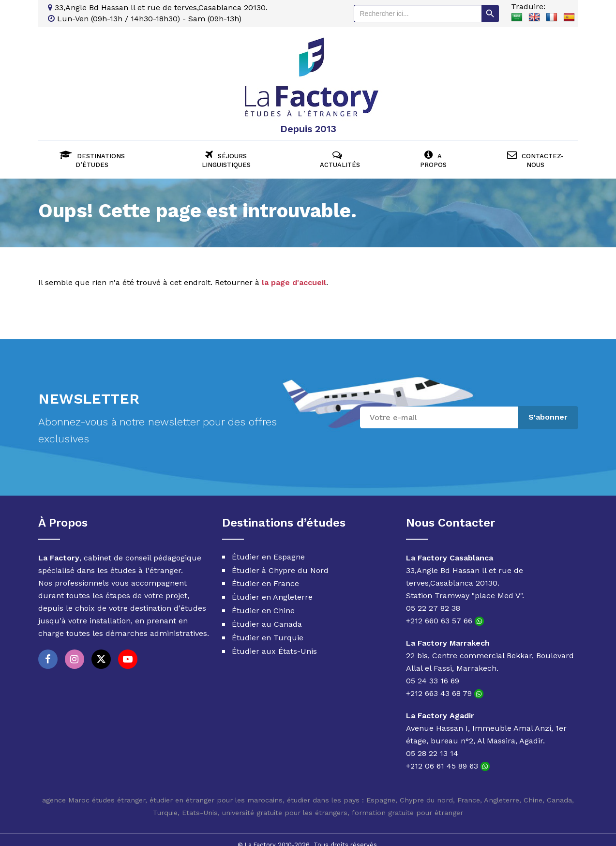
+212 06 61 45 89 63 (448, 756)
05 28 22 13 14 (432, 743)
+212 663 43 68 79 (445, 683)
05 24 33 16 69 (433, 671)
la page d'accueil (294, 273)
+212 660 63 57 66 (445, 611)
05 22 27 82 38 (433, 598)
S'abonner (548, 407)
